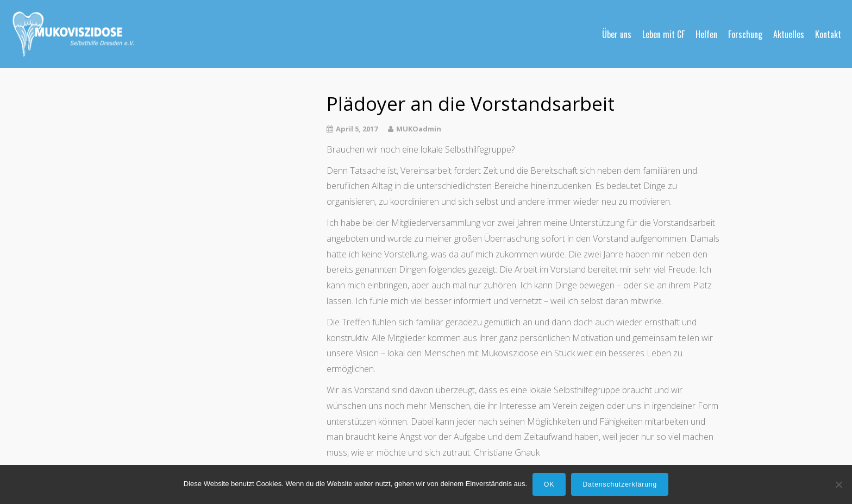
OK (549, 484)
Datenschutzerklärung (620, 484)
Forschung (745, 34)
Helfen (706, 34)
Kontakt (828, 34)
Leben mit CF (663, 34)
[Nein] (838, 484)
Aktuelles (789, 34)
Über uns (617, 34)
